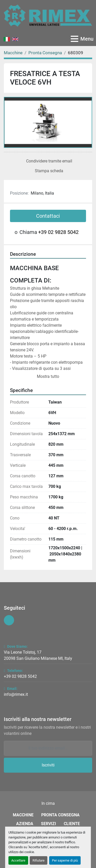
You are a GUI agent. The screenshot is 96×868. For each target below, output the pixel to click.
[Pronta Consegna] (45, 53)
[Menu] (74, 39)
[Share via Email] (48, 161)
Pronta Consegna (60, 815)
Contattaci (48, 216)
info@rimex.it (16, 694)
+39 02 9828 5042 (58, 232)
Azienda (25, 824)
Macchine (23, 815)
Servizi (49, 824)
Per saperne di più (65, 860)
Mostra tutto (48, 376)
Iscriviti (48, 765)
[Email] (48, 748)
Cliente (72, 824)
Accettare (18, 860)
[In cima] (48, 803)
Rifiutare (39, 860)
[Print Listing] (48, 171)
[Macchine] (13, 53)
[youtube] (9, 620)
